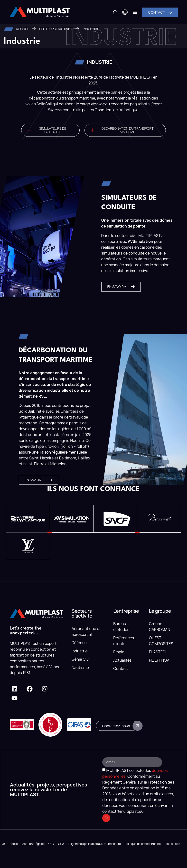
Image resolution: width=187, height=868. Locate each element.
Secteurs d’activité (56, 29)
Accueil (23, 29)
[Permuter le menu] (135, 12)
